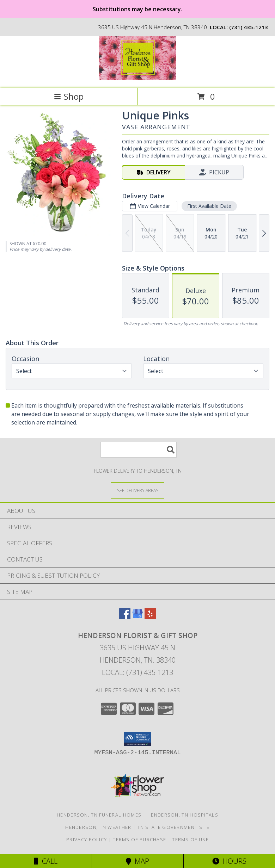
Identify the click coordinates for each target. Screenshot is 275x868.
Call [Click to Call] (46, 861)
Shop (69, 96)
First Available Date (209, 206)
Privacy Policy (87, 839)
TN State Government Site (174, 827)
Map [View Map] (137, 861)
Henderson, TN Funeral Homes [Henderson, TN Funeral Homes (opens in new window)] (99, 815)
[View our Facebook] (125, 617)
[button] (138, 739)
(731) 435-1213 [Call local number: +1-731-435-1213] (249, 27)
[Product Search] (139, 450)
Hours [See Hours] (229, 861)
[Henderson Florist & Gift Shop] (137, 78)
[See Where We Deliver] (137, 490)
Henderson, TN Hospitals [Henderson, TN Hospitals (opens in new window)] (183, 815)
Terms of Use (190, 839)
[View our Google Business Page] (137, 617)
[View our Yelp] (150, 617)
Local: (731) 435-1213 (137, 672)
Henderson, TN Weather (98, 827)
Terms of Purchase (139, 839)
